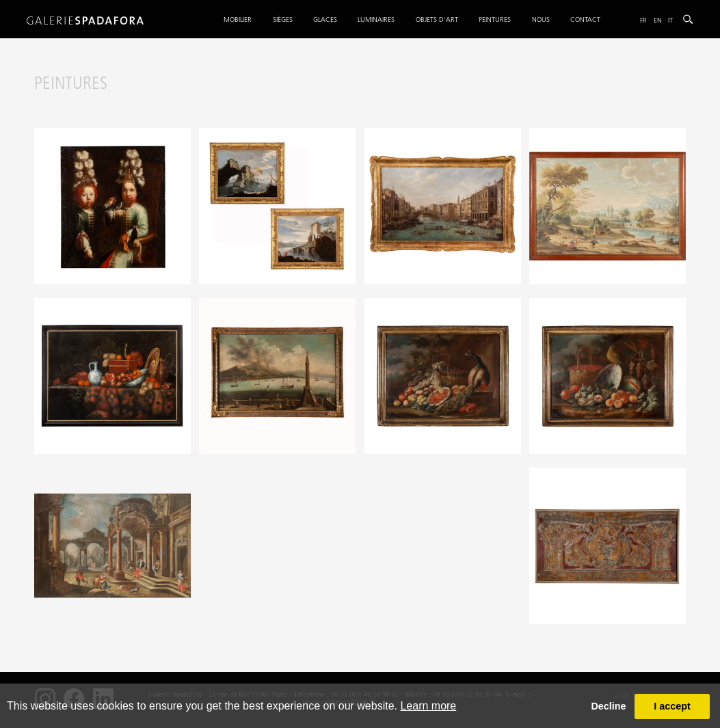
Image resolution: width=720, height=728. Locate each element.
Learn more (428, 706)
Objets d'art (437, 19)
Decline (608, 706)
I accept (672, 706)
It (670, 20)
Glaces (325, 19)
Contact (585, 19)
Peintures (495, 19)
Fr (643, 20)
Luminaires (376, 19)
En (658, 20)
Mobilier (238, 19)
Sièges (283, 19)
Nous (541, 19)
